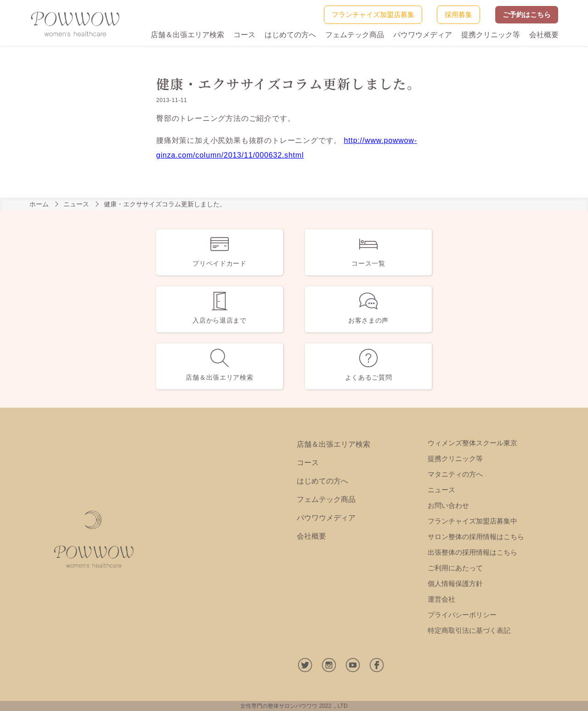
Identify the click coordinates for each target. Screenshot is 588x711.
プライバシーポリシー (462, 615)
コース (244, 35)
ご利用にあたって (455, 568)
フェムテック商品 (355, 35)
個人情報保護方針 (455, 583)
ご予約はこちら (527, 14)
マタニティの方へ (455, 474)
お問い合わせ (448, 505)
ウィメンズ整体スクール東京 (472, 443)
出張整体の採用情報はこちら (472, 552)
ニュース (76, 204)
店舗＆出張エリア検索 (187, 35)
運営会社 (441, 599)
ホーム (39, 204)
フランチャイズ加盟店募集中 (472, 521)
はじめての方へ (290, 35)
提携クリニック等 (491, 35)
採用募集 (458, 14)
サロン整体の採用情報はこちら (476, 537)
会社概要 (544, 35)
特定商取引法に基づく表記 (469, 630)
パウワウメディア (423, 35)
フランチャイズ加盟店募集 (373, 14)
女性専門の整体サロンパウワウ (279, 706)
